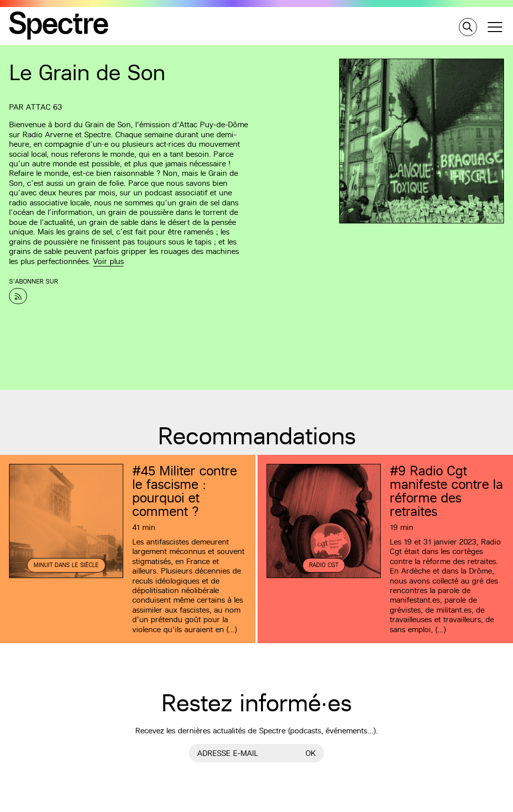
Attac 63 (44, 107)
